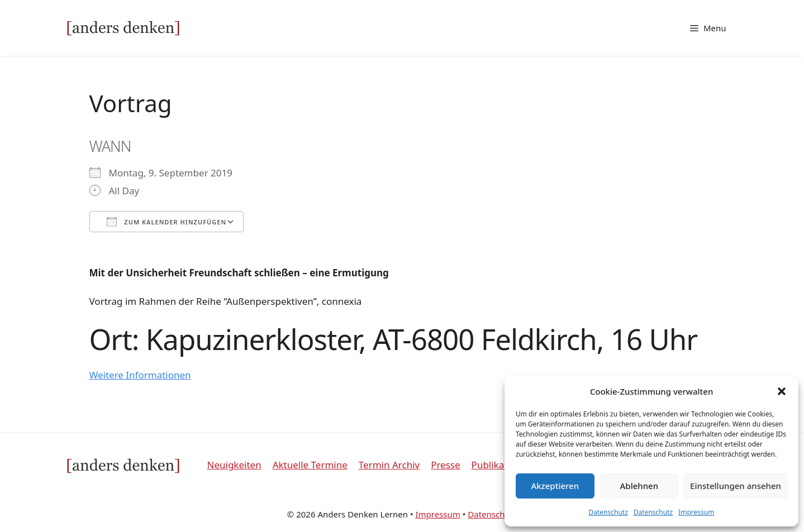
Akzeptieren (555, 486)
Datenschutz (608, 512)
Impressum (696, 512)
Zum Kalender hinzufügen (167, 222)
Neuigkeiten (234, 465)
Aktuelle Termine (310, 465)
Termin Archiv (389, 465)
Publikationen (502, 465)
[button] (782, 391)
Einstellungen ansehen (736, 486)
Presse (445, 465)
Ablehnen (639, 486)
